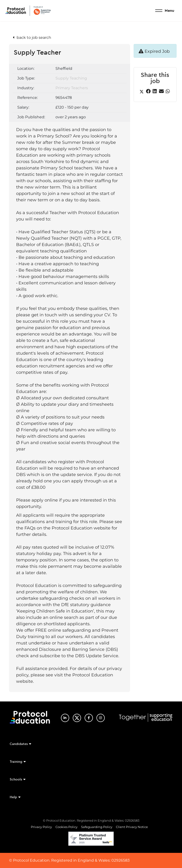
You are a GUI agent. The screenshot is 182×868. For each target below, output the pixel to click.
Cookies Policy (66, 827)
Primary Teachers (72, 88)
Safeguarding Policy (97, 827)
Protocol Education (28, 11)
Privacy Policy (41, 827)
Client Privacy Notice (132, 827)
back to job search (34, 37)
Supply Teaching (71, 78)
